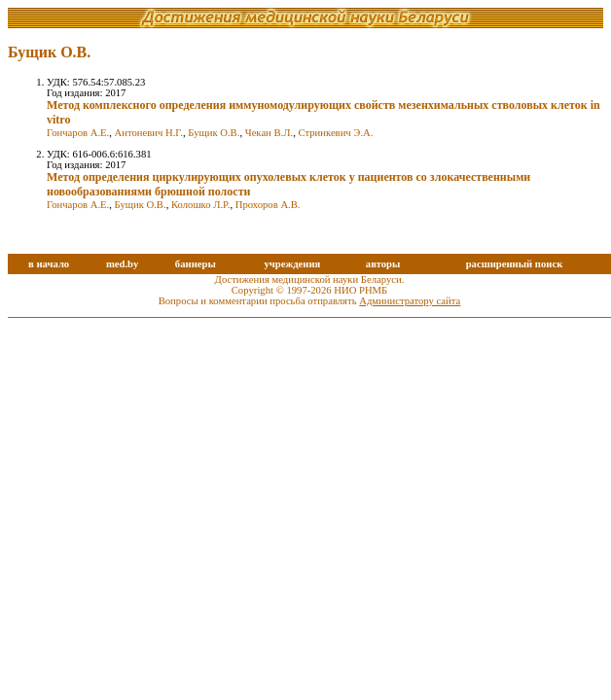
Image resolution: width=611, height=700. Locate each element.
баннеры (196, 264)
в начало (49, 264)
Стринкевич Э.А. (335, 133)
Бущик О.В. (214, 133)
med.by (122, 264)
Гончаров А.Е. (78, 133)
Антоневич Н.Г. (149, 133)
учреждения (292, 264)
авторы (383, 264)
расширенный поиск (515, 264)
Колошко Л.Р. (200, 205)
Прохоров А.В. (268, 205)
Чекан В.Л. (269, 133)
